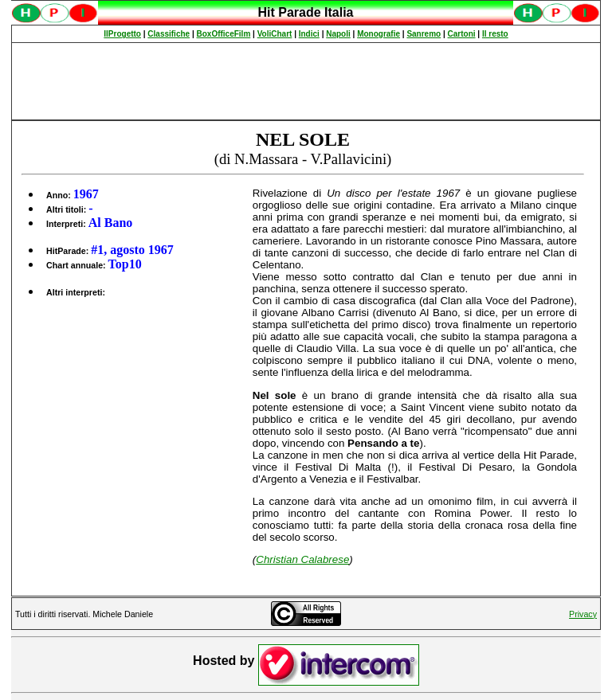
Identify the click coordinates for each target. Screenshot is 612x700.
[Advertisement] (306, 81)
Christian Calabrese (302, 559)
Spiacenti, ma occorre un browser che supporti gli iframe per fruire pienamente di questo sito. (306, 21)
